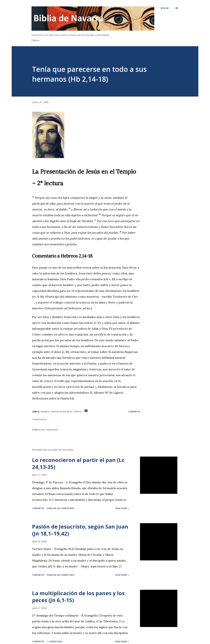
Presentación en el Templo (66, 412)
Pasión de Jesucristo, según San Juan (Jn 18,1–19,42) (80, 530)
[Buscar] (165, 8)
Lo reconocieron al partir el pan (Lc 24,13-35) (78, 463)
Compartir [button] (134, 412)
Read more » (122, 508)
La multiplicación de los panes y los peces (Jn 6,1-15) (78, 597)
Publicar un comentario (45, 430)
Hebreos (45, 412)
